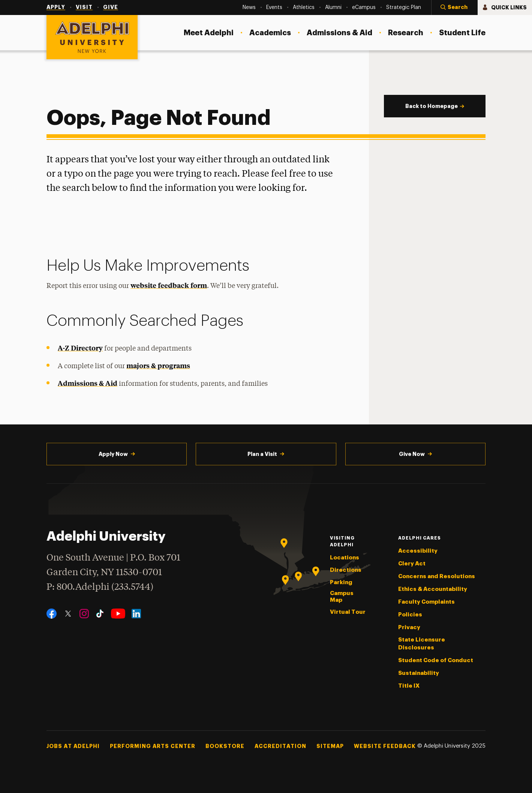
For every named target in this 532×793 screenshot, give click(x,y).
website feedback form (169, 285)
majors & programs (158, 365)
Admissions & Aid (88, 383)
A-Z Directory (80, 348)
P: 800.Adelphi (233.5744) (100, 586)
